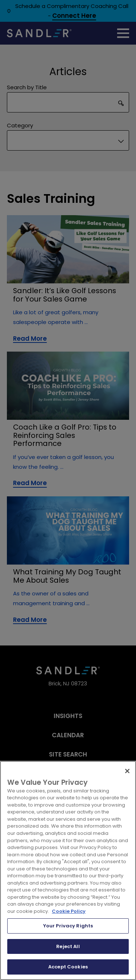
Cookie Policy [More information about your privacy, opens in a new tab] (69, 911)
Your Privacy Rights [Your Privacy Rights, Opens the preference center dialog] (68, 926)
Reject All (68, 946)
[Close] (127, 771)
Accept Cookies (68, 967)
